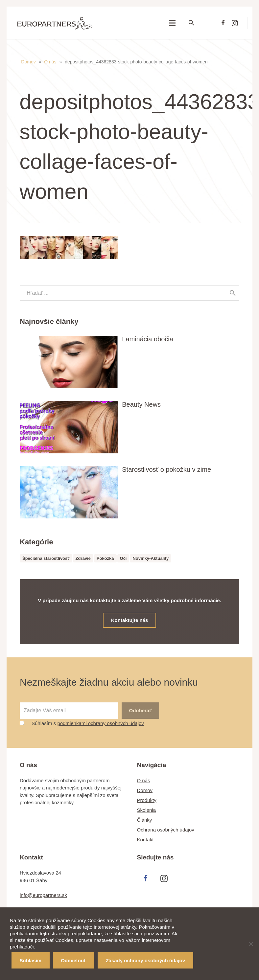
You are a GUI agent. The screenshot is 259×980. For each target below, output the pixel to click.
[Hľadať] (196, 23)
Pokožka (105, 558)
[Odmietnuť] (251, 944)
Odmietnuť (73, 960)
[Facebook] (223, 23)
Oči (123, 558)
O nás (50, 62)
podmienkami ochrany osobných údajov (101, 722)
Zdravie (83, 558)
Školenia (147, 809)
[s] (129, 293)
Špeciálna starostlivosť (46, 558)
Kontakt (145, 839)
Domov (29, 62)
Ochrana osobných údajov (166, 829)
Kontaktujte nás (129, 620)
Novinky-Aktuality (151, 558)
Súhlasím (31, 960)
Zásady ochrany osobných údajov (145, 960)
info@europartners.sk (43, 894)
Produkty (147, 799)
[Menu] (172, 23)
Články (145, 819)
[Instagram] (235, 23)
